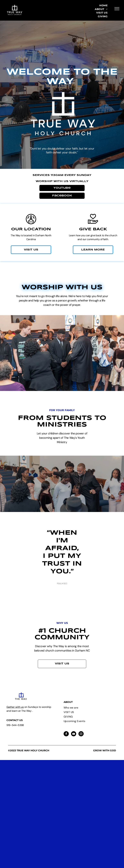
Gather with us (15, 707)
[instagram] (81, 734)
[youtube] (74, 734)
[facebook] (66, 734)
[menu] (117, 9)
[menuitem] (103, 6)
